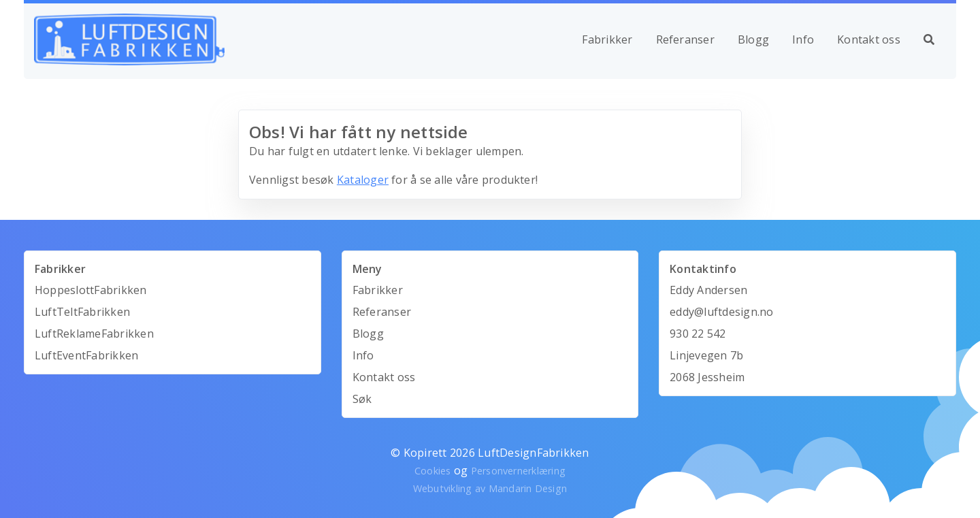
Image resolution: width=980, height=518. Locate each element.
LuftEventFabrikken (86, 355)
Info (803, 39)
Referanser (685, 39)
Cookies (433, 471)
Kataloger (363, 180)
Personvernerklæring (519, 471)
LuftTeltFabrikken (82, 312)
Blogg (753, 39)
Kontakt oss (869, 39)
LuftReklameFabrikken (94, 334)
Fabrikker (607, 39)
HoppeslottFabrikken (91, 290)
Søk (362, 399)
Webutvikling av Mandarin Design (490, 488)
